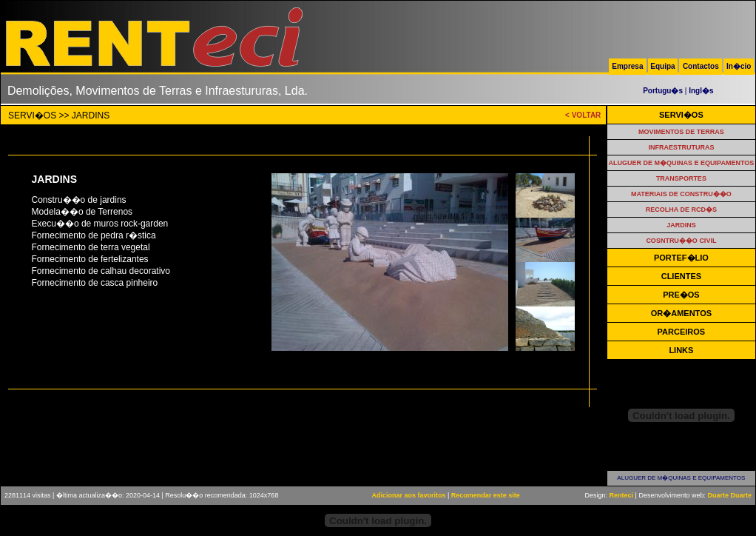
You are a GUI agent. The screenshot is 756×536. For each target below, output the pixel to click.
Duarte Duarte (729, 495)
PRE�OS (681, 295)
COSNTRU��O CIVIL (681, 241)
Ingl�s (701, 91)
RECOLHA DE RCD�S (681, 210)
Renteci (622, 495)
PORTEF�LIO (681, 258)
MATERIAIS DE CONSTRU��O (681, 194)
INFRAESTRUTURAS (681, 147)
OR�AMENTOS (681, 313)
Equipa (662, 66)
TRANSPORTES (681, 178)
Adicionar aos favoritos (408, 495)
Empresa (627, 66)
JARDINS (681, 225)
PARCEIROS (682, 332)
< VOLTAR (583, 115)
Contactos (701, 66)
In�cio (739, 66)
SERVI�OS (681, 115)
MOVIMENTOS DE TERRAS (681, 132)
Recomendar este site (486, 495)
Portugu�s (663, 91)
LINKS (681, 350)
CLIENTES (681, 276)
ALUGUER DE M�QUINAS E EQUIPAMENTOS (682, 163)
